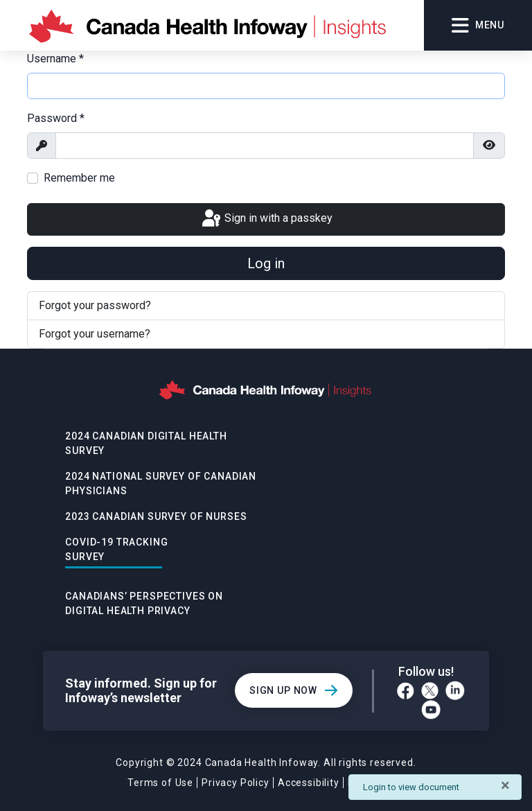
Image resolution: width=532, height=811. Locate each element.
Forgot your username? (95, 334)
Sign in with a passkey (266, 219)
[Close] (505, 785)
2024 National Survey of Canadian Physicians (161, 483)
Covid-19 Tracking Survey (116, 549)
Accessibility (309, 783)
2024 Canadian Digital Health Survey (146, 443)
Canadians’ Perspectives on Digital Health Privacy (144, 603)
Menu (478, 26)
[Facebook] (406, 691)
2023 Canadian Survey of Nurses (156, 516)
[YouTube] (431, 710)
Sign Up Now (283, 690)
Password (56, 118)
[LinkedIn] (455, 690)
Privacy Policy (236, 783)
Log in (266, 263)
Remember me (79, 178)
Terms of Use (160, 783)
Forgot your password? (95, 305)
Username (55, 59)
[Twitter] (430, 691)
